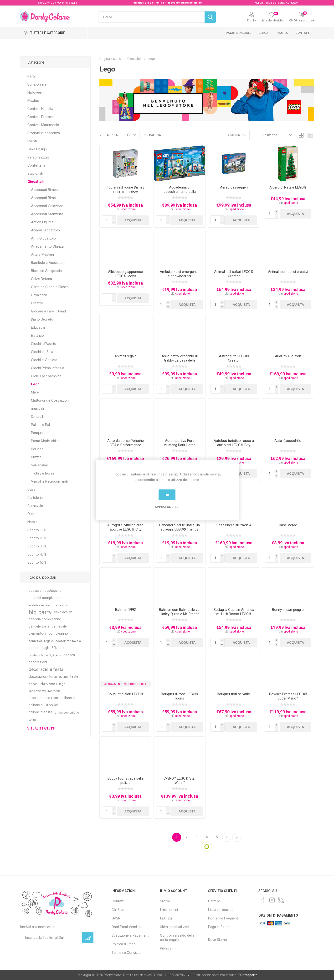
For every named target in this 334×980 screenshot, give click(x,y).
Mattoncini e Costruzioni (50, 400)
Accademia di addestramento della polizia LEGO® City (180, 192)
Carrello (214, 901)
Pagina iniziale (239, 33)
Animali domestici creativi (288, 272)
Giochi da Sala (42, 352)
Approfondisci (167, 507)
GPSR (116, 918)
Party (31, 76)
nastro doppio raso (43, 698)
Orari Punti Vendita (126, 927)
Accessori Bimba (44, 190)
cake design (63, 612)
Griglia (301, 135)
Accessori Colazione (47, 206)
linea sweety (37, 691)
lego (62, 684)
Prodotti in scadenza (44, 133)
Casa (31, 490)
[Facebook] (263, 900)
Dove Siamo (218, 940)
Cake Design (37, 149)
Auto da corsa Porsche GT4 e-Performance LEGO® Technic (126, 445)
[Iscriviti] (51, 938)
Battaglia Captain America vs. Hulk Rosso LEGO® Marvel (234, 614)
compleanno (58, 634)
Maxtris (33, 101)
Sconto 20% (37, 538)
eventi (63, 677)
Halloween (36, 92)
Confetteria (36, 165)
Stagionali (35, 174)
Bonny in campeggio (288, 610)
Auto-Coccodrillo (288, 441)
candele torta (39, 626)
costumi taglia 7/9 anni (45, 655)
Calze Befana (41, 279)
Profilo (251, 20)
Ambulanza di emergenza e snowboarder (180, 274)
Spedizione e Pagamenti (130, 935)
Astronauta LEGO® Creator (234, 358)
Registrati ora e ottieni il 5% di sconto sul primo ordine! (167, 3)
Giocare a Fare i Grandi (49, 311)
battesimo (61, 605)
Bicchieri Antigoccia (46, 271)
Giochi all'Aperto (44, 344)
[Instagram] (272, 900)
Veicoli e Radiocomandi (49, 481)
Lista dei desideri (221, 910)
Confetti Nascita (40, 109)
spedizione (128, 209)
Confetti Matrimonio (43, 125)
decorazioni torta (43, 676)
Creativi (37, 303)
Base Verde (288, 525)
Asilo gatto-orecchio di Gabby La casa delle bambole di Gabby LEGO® (180, 360)
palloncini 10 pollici (43, 705)
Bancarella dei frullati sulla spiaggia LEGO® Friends (180, 527)
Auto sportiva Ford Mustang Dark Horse (180, 443)
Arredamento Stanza (47, 246)
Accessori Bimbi (44, 198)
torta (32, 720)
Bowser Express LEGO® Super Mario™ (288, 696)
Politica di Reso (124, 944)
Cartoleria (35, 498)
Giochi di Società (44, 360)
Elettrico (37, 336)
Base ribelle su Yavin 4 (234, 525)
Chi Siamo (120, 910)
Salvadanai (39, 465)
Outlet (32, 514)
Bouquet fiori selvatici (234, 694)
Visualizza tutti (41, 728)
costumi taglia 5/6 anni (46, 648)
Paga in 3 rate (219, 927)
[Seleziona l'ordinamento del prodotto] (272, 135)
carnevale (59, 626)
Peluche (37, 449)
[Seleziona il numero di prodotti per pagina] (130, 135)
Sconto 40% (37, 554)
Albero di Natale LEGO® (288, 187)
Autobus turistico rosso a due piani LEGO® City (234, 443)
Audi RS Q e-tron (288, 356)
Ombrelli (37, 417)
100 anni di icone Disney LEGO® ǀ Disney (126, 190)
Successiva (227, 837)
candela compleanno (45, 619)
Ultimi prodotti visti (175, 927)
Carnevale (35, 506)
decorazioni (38, 662)
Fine (237, 837)
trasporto (250, 975)
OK (167, 495)
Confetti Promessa (42, 117)
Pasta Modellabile (45, 441)
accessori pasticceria (45, 591)
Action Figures (42, 222)
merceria (54, 691)
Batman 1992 (126, 610)
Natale (32, 522)
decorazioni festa (46, 669)
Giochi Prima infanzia (48, 368)
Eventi (32, 141)
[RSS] (281, 900)
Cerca (263, 33)
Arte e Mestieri (42, 255)
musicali (37, 408)
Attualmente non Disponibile (125, 684)
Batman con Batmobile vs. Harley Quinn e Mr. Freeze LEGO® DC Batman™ (180, 614)
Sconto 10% (37, 530)
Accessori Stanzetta (47, 214)
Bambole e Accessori (48, 263)
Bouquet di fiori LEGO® (126, 694)
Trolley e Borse (43, 473)
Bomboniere (37, 84)
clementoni (37, 634)
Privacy (166, 948)
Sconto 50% (37, 562)
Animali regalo (126, 356)
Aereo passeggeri (234, 187)
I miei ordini (169, 910)
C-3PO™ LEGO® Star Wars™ (180, 781)
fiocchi (33, 684)
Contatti (303, 33)
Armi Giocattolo (43, 238)
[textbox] (151, 17)
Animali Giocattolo (45, 230)
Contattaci (292, 3)
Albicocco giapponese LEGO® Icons (125, 274)
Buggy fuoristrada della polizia (126, 781)
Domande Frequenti (223, 918)
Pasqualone (40, 433)
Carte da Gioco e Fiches (50, 287)
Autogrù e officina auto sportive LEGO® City (125, 527)
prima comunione (67, 712)
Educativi (38, 327)
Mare (35, 392)
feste (74, 676)
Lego (35, 384)
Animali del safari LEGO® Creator (234, 274)
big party (40, 612)
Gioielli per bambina (46, 376)
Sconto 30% (37, 546)
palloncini (68, 698)
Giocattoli (36, 182)
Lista (310, 135)
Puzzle (36, 457)
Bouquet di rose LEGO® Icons (180, 696)
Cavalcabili (39, 295)
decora (69, 655)
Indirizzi (166, 918)
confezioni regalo (41, 641)
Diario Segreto (42, 319)
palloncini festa (40, 712)
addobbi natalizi (40, 605)
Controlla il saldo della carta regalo (177, 938)
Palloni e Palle (42, 425)
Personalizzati (39, 157)
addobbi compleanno (45, 598)
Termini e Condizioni (127, 953)
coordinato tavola (68, 641)
